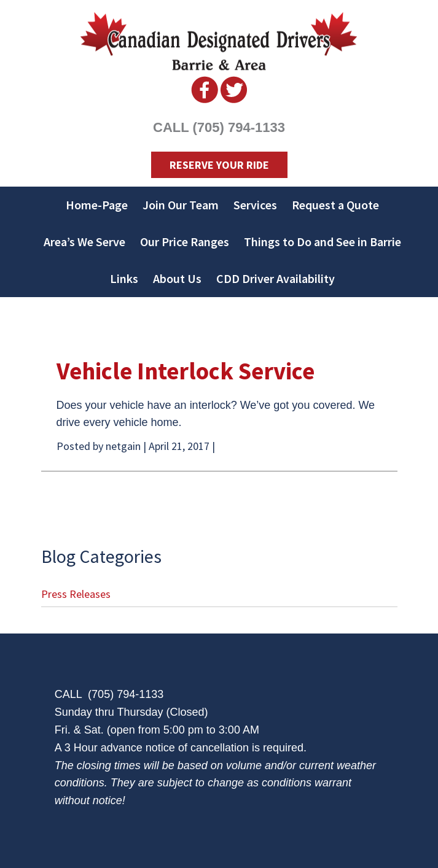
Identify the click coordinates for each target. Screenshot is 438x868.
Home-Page (97, 205)
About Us (177, 278)
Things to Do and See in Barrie (323, 242)
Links (124, 278)
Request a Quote (335, 205)
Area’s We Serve (84, 242)
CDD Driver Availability (276, 278)
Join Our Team (181, 205)
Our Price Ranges (185, 242)
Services (255, 205)
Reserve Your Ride (219, 165)
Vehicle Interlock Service (186, 371)
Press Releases (76, 594)
